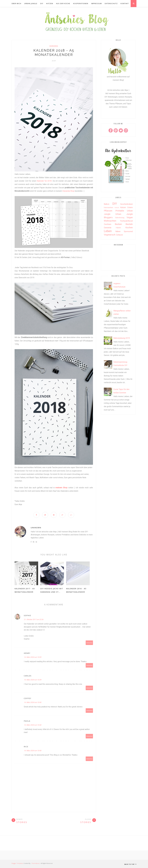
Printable (120, 211)
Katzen (50, 3)
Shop (65, 488)
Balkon (107, 204)
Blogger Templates (17, 863)
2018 (49, 181)
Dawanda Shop (68, 191)
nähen (118, 231)
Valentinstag (120, 218)
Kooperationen (81, 3)
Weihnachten (110, 221)
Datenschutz (111, 3)
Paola (27, 721)
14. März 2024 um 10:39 (33, 657)
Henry (27, 653)
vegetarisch (110, 235)
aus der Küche (63, 3)
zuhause (119, 235)
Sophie (27, 616)
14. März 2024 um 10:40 (33, 702)
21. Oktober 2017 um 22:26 (34, 620)
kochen (129, 227)
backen (118, 224)
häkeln (118, 228)
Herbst (117, 208)
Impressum (96, 3)
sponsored (128, 231)
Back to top (130, 864)
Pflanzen (108, 211)
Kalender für (42, 181)
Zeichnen (108, 224)
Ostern (130, 207)
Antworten (89, 643)
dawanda (54, 46)
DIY (42, 3)
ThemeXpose (36, 863)
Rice (26, 747)
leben (108, 231)
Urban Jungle (31, 3)
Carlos (28, 676)
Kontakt (125, 3)
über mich (16, 3)
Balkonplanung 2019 (122, 338)
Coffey (28, 698)
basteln (129, 224)
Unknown (36, 528)
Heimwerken (109, 208)
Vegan (130, 217)
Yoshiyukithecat (126, 221)
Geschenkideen (126, 204)
